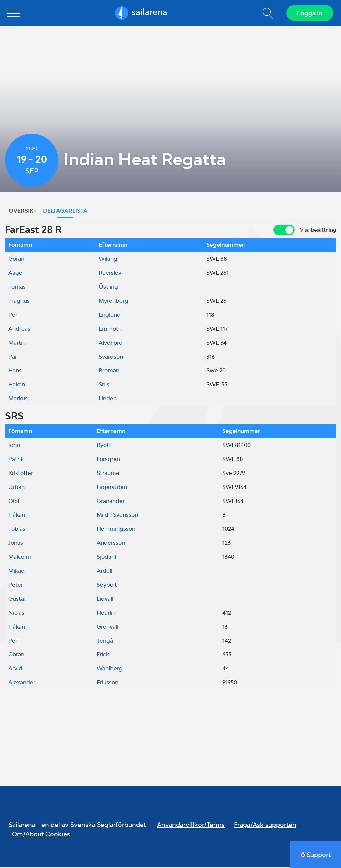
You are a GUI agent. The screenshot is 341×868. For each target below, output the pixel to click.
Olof (14, 502)
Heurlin (106, 613)
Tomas (17, 287)
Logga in (310, 13)
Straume (108, 474)
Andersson (111, 543)
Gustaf (17, 599)
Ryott (104, 446)
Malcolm (20, 557)
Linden (108, 399)
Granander (111, 502)
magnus (19, 301)
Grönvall (107, 627)
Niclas (16, 613)
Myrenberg (113, 301)
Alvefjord (111, 343)
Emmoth (110, 329)
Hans (15, 371)
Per (13, 315)
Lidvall (105, 599)
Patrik (16, 460)
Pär (13, 357)
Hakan (17, 385)
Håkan (17, 515)
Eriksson (107, 683)
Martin (17, 343)
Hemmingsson (116, 529)
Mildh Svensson (117, 515)
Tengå (105, 641)
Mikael (17, 571)
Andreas (19, 329)
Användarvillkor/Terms (191, 825)
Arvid (15, 669)
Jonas (16, 543)
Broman (109, 371)
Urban (16, 488)
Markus (18, 399)
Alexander (22, 683)
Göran (16, 259)
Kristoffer (21, 474)
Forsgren (108, 460)
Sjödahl (106, 557)
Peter (16, 585)
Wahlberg (110, 669)
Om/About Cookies (41, 835)
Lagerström (112, 488)
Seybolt (107, 585)
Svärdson (111, 357)
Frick (103, 655)
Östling (108, 287)
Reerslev (110, 273)
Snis (104, 385)
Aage (15, 273)
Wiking (108, 259)
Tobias (17, 529)
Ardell (104, 571)
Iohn (14, 446)
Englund (110, 315)
